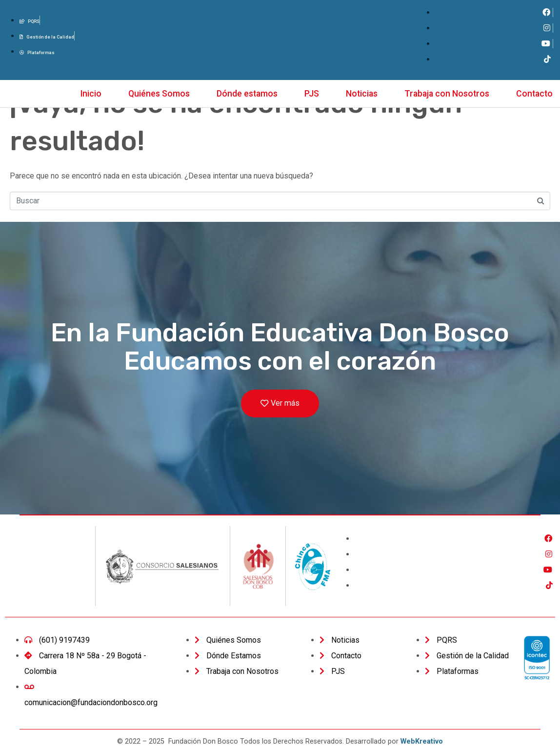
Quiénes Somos (159, 94)
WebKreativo (422, 741)
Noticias (362, 94)
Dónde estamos (247, 94)
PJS (312, 94)
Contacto (534, 94)
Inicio (91, 94)
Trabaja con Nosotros (447, 94)
